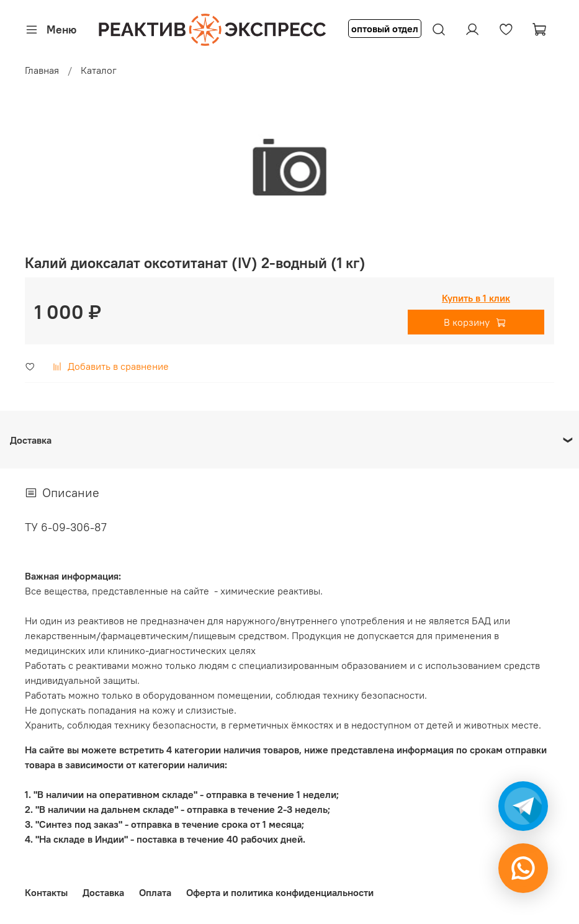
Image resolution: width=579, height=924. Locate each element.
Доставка (103, 892)
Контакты (46, 892)
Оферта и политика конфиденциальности (280, 892)
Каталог (99, 70)
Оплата (155, 892)
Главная (42, 70)
